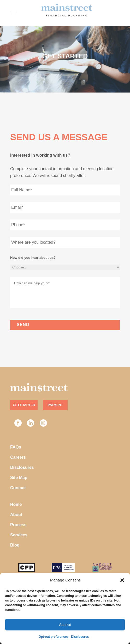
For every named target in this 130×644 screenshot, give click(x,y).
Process (18, 525)
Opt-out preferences (54, 637)
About (16, 515)
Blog (15, 545)
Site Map (19, 478)
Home (16, 504)
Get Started (24, 405)
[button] (122, 580)
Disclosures (80, 637)
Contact (18, 488)
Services (19, 535)
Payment (55, 405)
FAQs (16, 447)
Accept (65, 625)
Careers (18, 457)
